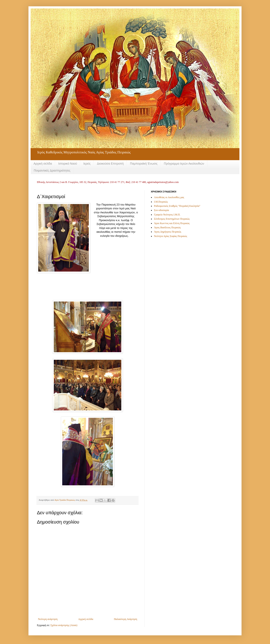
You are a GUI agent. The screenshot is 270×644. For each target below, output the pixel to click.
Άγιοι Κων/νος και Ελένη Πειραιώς (172, 223)
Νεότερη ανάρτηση (48, 619)
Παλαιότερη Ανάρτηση (126, 619)
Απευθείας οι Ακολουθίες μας (169, 197)
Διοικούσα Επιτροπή (110, 164)
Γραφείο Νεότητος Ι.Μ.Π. (167, 215)
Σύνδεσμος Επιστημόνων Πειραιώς (172, 219)
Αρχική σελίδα (43, 164)
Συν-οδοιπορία (161, 210)
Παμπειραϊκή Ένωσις (144, 164)
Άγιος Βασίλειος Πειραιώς (167, 227)
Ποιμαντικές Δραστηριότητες (52, 170)
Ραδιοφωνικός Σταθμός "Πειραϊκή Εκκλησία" (177, 206)
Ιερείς (87, 164)
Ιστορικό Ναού (68, 164)
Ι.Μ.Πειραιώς (161, 202)
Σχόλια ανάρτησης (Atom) (64, 625)
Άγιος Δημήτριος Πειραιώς (168, 232)
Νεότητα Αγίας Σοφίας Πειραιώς (171, 236)
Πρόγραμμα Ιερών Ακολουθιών (184, 164)
